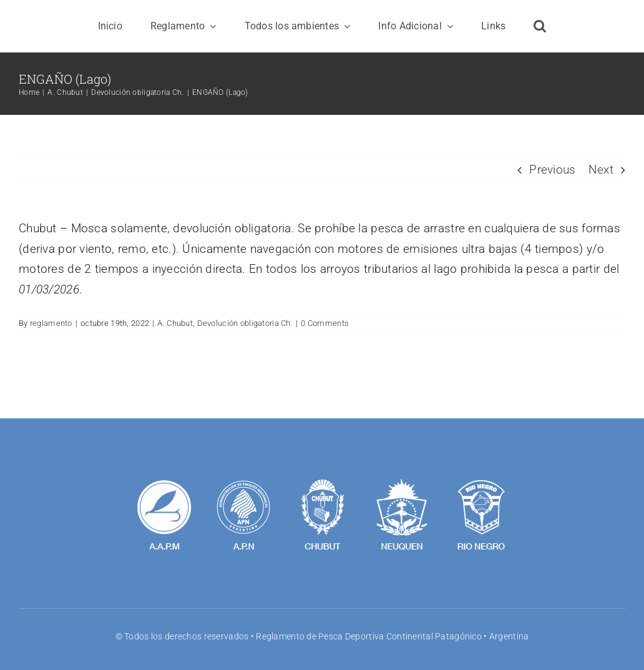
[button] (540, 26)
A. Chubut (175, 323)
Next (601, 170)
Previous (552, 170)
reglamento (51, 323)
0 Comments (325, 323)
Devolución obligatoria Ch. (245, 323)
